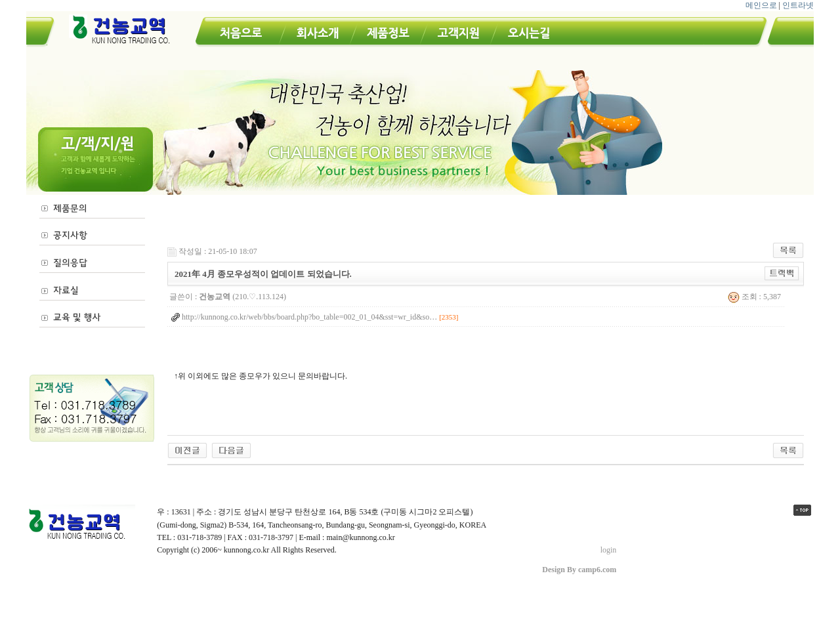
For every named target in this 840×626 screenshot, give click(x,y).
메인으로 (761, 5)
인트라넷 (798, 5)
